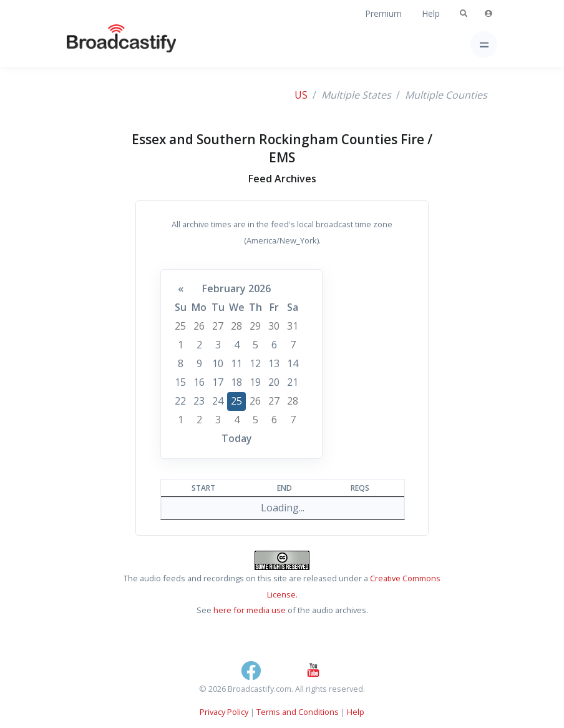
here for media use (250, 610)
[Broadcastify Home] (102, 45)
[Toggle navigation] (484, 45)
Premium (383, 13)
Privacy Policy (224, 712)
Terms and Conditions (298, 712)
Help (431, 13)
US (301, 95)
